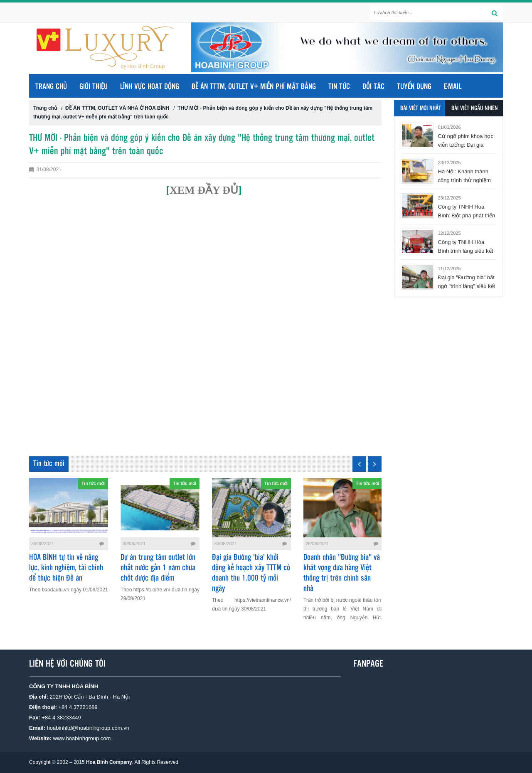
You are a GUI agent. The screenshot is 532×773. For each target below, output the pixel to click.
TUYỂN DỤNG (414, 87)
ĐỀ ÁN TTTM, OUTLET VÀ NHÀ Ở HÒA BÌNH (117, 108)
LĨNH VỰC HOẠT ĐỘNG (150, 87)
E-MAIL (453, 87)
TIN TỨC (339, 87)
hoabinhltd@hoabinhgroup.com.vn (88, 728)
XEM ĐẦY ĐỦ (204, 190)
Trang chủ (51, 87)
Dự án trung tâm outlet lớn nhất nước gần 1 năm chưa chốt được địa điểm (158, 568)
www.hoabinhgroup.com (82, 738)
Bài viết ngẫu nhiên (475, 108)
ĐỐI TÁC (373, 87)
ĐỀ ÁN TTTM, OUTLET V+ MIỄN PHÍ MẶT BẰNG (254, 87)
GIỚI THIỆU (94, 87)
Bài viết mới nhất (421, 108)
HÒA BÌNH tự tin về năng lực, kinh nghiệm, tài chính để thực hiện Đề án (66, 568)
